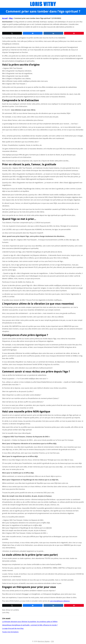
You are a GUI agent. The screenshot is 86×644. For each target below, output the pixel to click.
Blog (11, 18)
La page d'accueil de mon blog (13, 628)
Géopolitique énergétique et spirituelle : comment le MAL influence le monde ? (30, 625)
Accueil (5, 18)
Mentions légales (44, 641)
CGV (52, 641)
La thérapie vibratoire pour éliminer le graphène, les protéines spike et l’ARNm (30, 622)
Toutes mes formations (10, 632)
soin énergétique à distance (60, 601)
